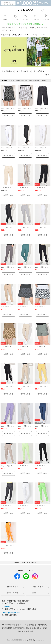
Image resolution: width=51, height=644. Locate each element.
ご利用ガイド (38, 587)
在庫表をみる (8, 116)
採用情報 (42, 625)
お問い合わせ (13, 593)
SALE (44, 80)
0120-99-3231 (8, 607)
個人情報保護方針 (26, 631)
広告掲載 (7, 628)
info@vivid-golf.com (11, 612)
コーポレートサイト (12, 625)
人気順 (12, 80)
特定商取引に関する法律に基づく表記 (31, 628)
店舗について (38, 593)
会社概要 (29, 625)
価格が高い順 (22, 80)
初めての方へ (13, 587)
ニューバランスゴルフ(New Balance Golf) (8, 108)
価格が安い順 (34, 80)
